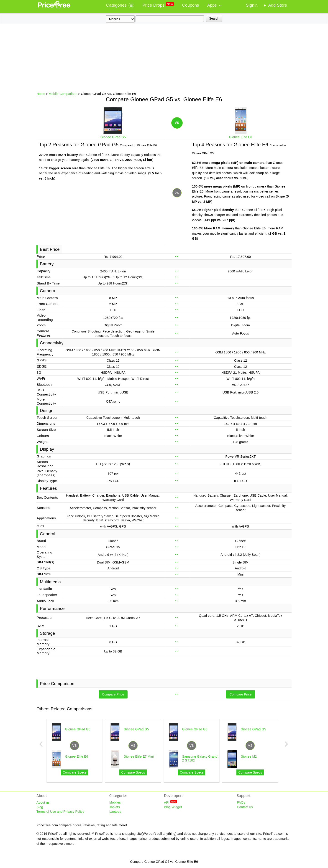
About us (43, 802)
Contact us (245, 807)
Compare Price (113, 694)
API (170, 802)
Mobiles (115, 802)
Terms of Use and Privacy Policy (60, 812)
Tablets (115, 807)
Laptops (115, 812)
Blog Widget (173, 807)
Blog (40, 807)
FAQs (241, 802)
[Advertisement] (164, 58)
